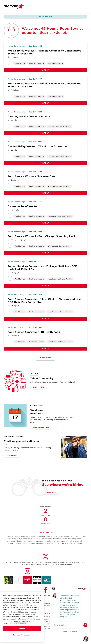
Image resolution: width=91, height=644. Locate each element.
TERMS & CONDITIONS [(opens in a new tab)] (46, 604)
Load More (46, 358)
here (61, 631)
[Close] (41, 596)
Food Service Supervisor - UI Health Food (34, 332)
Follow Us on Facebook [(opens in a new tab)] (45, 596)
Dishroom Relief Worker (23, 206)
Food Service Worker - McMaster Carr (31, 176)
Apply (45, 70)
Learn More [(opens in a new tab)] (12, 455)
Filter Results (45, 16)
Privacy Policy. (20, 624)
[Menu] (86, 6)
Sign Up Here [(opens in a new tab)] (39, 387)
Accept (22, 629)
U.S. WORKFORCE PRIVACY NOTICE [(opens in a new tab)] (45, 605)
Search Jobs (51, 492)
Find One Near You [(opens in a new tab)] (41, 427)
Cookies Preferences (22, 635)
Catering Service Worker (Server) (29, 116)
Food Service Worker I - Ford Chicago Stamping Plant (41, 236)
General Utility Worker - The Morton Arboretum (38, 146)
